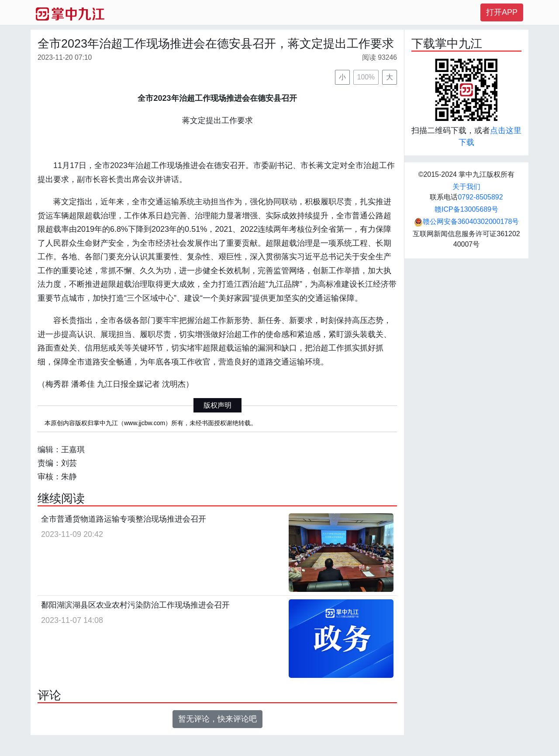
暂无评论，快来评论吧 (217, 719)
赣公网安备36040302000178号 (467, 222)
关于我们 (466, 187)
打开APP (502, 12)
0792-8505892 (480, 197)
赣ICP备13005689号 (466, 209)
